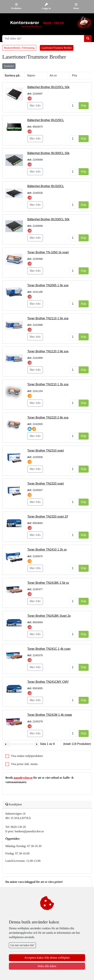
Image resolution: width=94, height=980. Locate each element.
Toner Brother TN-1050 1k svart (48, 252)
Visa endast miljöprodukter (27, 756)
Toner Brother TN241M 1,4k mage (50, 715)
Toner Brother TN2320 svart (46, 484)
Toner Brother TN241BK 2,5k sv (48, 583)
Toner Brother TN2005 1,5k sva (48, 285)
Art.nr (53, 76)
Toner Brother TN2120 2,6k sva (48, 351)
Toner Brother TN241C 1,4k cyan (49, 649)
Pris (75, 76)
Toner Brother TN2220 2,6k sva (48, 418)
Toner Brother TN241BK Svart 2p (49, 616)
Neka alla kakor (47, 966)
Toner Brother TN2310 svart (46, 451)
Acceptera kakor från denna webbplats (47, 958)
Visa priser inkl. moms (24, 764)
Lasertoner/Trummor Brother (57, 48)
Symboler (9, 66)
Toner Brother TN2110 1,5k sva (48, 318)
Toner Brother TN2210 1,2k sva (48, 384)
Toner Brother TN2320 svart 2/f (48, 517)
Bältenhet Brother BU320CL (46, 186)
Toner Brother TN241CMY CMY (48, 682)
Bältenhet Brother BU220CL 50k (48, 87)
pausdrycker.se (23, 778)
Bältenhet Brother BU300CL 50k (48, 153)
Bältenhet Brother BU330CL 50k (48, 219)
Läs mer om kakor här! (22, 945)
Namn (31, 76)
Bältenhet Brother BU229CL (46, 120)
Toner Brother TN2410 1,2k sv (47, 550)
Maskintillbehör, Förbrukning (19, 48)
